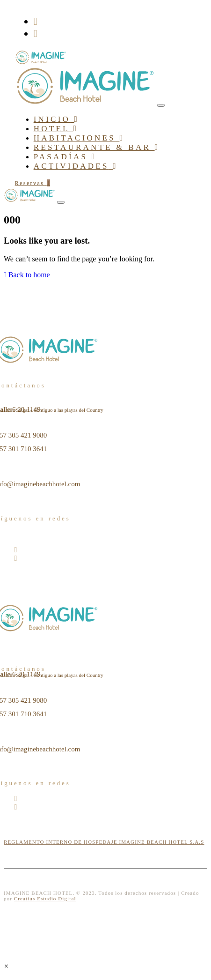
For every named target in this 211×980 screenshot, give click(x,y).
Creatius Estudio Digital (45, 898)
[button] (6, 966)
